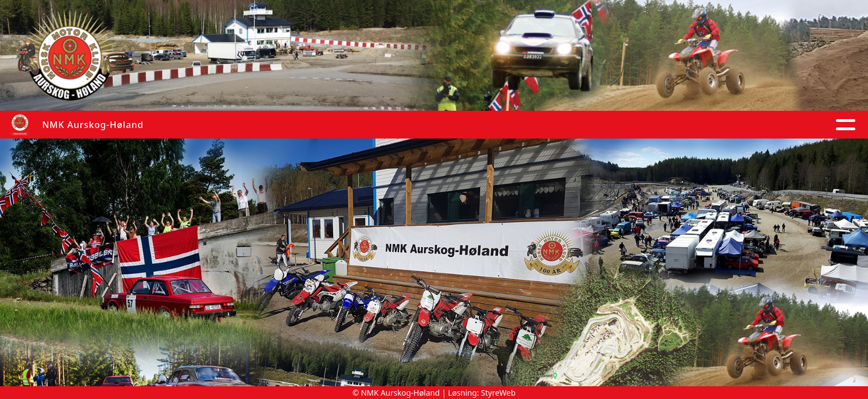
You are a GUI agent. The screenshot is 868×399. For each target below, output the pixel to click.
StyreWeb (498, 393)
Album (348, 125)
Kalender (408, 125)
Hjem (249, 125)
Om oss (690, 125)
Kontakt (756, 125)
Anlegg (539, 125)
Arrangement (611, 125)
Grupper (479, 125)
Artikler (296, 125)
